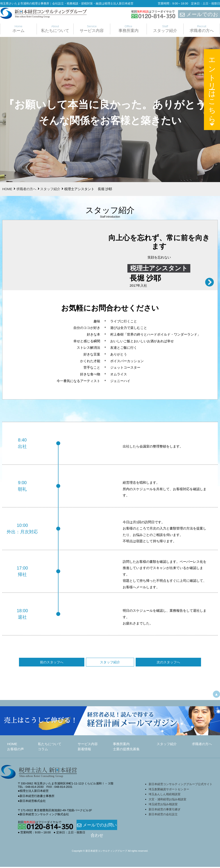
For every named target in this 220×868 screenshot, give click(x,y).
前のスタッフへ (76, 663)
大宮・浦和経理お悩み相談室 (167, 800)
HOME (7, 189)
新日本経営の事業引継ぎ (165, 810)
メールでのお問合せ (199, 14)
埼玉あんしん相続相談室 (165, 795)
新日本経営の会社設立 (163, 815)
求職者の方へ (26, 189)
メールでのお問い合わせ (97, 826)
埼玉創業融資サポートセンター (170, 790)
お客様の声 (16, 750)
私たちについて (50, 745)
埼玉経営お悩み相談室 (163, 805)
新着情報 (84, 750)
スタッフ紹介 (50, 189)
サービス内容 (88, 745)
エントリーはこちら (212, 91)
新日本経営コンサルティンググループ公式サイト (181, 785)
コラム (43, 750)
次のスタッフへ (144, 663)
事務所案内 (121, 745)
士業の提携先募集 (126, 750)
